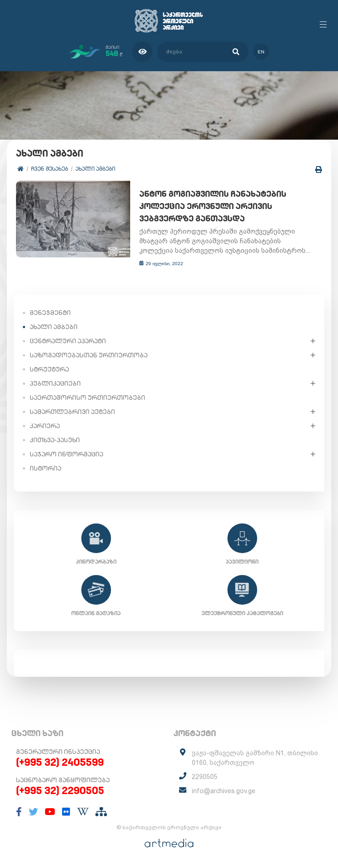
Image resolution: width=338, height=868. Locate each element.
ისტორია (45, 468)
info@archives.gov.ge (224, 791)
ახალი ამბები (95, 169)
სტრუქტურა (49, 369)
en (261, 52)
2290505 (205, 777)
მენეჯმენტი (50, 313)
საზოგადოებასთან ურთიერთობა (89, 355)
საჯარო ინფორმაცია (66, 454)
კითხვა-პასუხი (55, 440)
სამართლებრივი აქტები (72, 412)
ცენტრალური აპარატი (68, 341)
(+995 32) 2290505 (60, 790)
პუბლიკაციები (55, 383)
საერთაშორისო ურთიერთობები (87, 397)
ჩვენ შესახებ (50, 169)
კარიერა (45, 426)
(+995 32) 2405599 (60, 762)
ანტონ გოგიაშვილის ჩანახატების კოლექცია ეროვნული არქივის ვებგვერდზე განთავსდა (213, 206)
